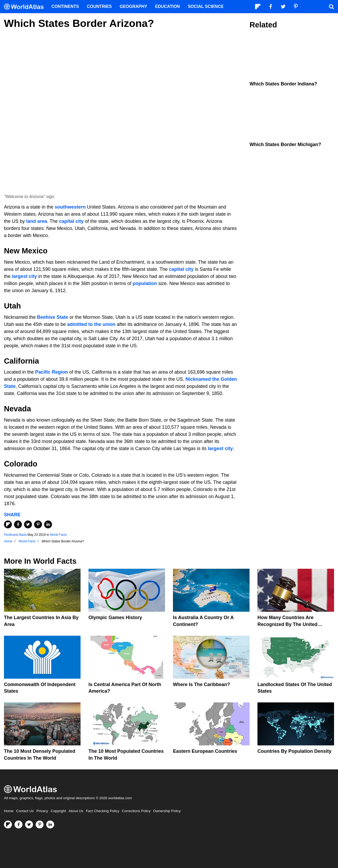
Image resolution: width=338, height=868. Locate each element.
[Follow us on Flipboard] (8, 824)
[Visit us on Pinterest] (40, 824)
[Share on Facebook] (18, 524)
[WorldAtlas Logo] (26, 7)
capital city (71, 221)
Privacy (42, 811)
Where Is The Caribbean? (201, 684)
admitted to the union (91, 324)
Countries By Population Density (294, 751)
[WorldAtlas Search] (331, 7)
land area (37, 221)
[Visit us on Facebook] (18, 824)
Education (167, 6)
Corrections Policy (136, 811)
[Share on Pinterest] (38, 524)
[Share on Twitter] (28, 524)
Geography (133, 6)
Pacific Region (51, 372)
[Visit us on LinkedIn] (50, 824)
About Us (76, 811)
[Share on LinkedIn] (48, 524)
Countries (99, 6)
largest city (24, 276)
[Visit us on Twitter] (29, 824)
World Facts (58, 535)
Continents (65, 6)
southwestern (70, 207)
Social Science (206, 6)
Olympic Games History (115, 618)
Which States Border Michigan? (285, 144)
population (145, 283)
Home (9, 811)
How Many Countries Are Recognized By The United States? (287, 624)
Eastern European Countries (205, 751)
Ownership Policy (167, 811)
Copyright (58, 811)
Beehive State (53, 317)
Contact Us (25, 811)
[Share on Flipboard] (8, 524)
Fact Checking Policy (102, 811)
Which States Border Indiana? (283, 84)
